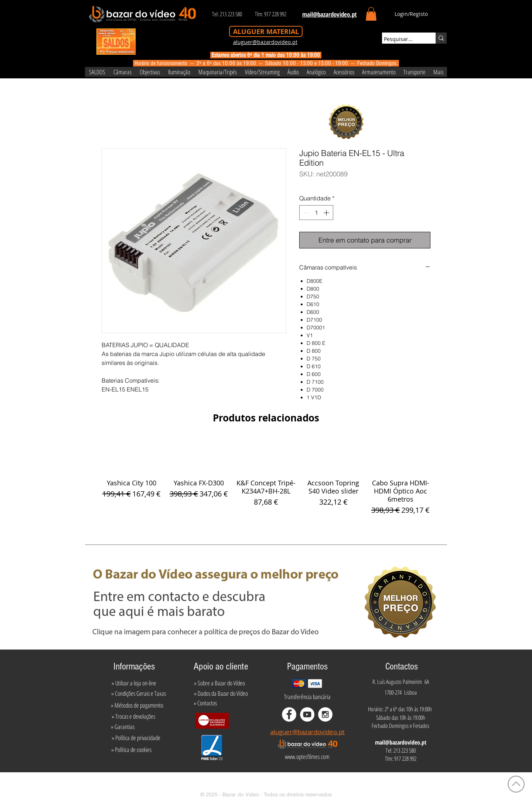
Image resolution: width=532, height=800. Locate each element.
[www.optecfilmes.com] (307, 757)
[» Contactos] (205, 703)
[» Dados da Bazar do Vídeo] (221, 694)
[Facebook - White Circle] (289, 714)
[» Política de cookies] (131, 750)
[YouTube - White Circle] (307, 714)
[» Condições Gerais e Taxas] (138, 694)
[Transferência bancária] (307, 697)
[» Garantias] (122, 727)
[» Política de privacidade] (136, 738)
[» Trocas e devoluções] (133, 716)
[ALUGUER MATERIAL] (266, 31)
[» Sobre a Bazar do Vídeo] (219, 683)
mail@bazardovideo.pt (401, 742)
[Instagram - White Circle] (325, 714)
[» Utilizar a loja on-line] (134, 683)
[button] (371, 14)
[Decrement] (306, 213)
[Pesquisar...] (402, 39)
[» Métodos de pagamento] (137, 705)
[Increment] (327, 213)
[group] (266, 477)
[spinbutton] (316, 213)
